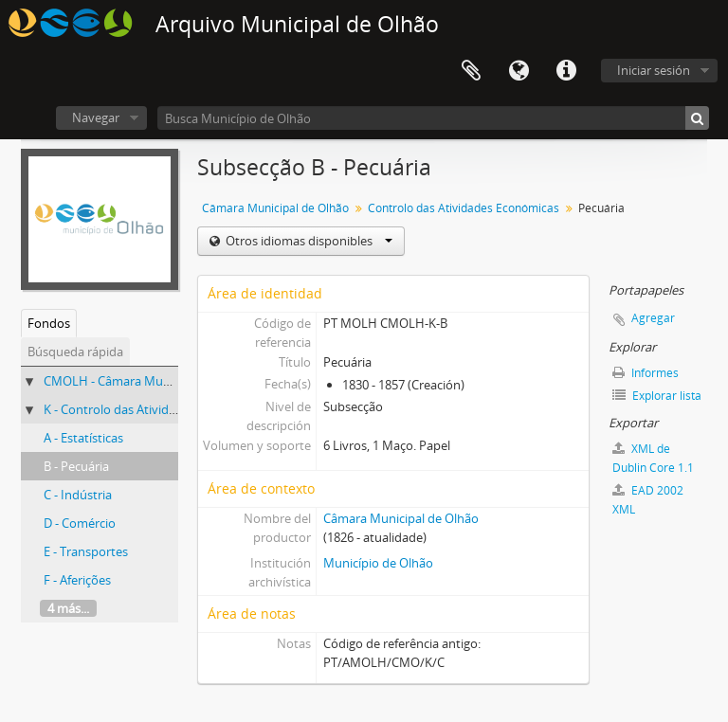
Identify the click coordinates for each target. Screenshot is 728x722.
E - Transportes (86, 551)
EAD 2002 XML (648, 500)
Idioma (519, 71)
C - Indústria (78, 495)
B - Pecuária (76, 466)
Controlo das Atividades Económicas (464, 208)
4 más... (68, 608)
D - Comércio (80, 523)
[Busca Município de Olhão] (433, 118)
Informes (646, 373)
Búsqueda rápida (75, 352)
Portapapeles (471, 71)
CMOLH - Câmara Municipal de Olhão (148, 381)
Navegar (96, 117)
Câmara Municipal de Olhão (275, 208)
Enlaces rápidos (566, 71)
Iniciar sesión (654, 70)
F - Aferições (77, 580)
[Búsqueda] (697, 118)
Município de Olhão (378, 563)
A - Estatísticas (83, 438)
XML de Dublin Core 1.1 (653, 458)
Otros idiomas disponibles (308, 241)
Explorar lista (657, 396)
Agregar (653, 318)
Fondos (49, 323)
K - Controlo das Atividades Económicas (155, 409)
